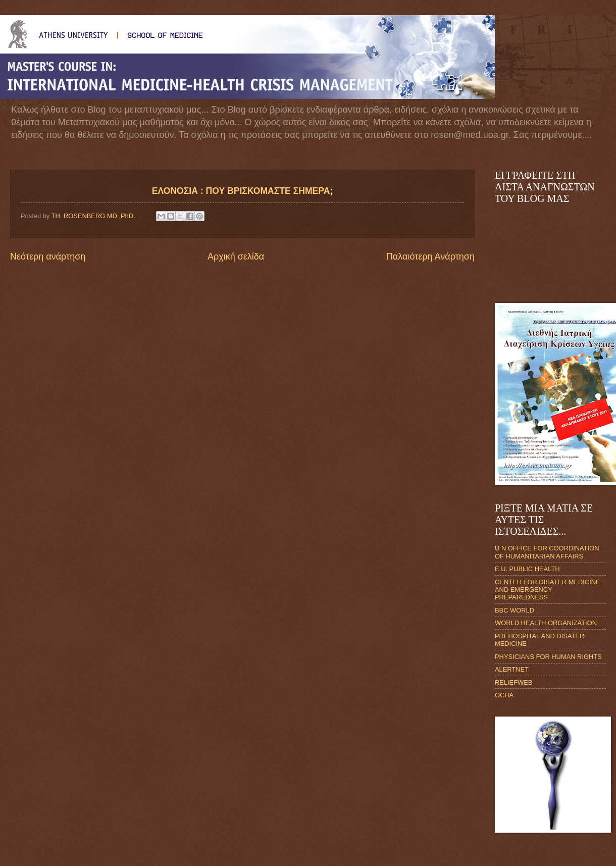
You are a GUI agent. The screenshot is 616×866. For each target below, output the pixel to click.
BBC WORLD (515, 610)
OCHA (504, 695)
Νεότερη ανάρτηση (48, 257)
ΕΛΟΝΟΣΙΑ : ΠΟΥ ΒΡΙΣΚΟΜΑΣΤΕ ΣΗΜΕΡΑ (241, 191)
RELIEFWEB (514, 682)
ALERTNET (512, 669)
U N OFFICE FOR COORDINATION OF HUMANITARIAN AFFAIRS (547, 552)
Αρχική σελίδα (236, 257)
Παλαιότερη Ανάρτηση (430, 257)
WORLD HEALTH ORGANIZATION (546, 623)
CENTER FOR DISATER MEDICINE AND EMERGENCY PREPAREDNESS (548, 590)
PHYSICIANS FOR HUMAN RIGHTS (548, 657)
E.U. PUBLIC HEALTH (527, 569)
